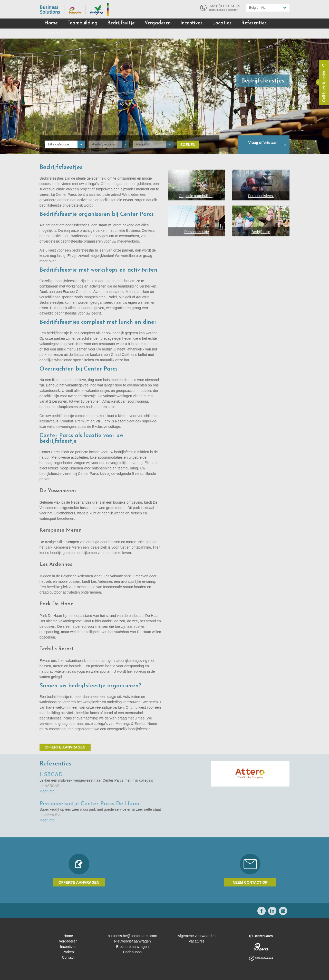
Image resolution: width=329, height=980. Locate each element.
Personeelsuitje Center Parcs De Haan (89, 804)
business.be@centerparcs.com (132, 936)
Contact (54, 33)
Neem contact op (250, 882)
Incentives (191, 23)
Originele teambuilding (196, 196)
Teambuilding (83, 23)
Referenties (254, 23)
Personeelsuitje (197, 232)
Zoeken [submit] (188, 145)
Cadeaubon (132, 952)
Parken (68, 952)
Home (51, 23)
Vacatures (197, 941)
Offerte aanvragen (65, 747)
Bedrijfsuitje (121, 23)
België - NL (257, 8)
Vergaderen (158, 23)
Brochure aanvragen (132, 947)
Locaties (222, 23)
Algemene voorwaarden (197, 936)
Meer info (47, 791)
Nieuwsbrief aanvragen (132, 941)
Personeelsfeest (261, 196)
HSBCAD (51, 775)
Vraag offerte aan (263, 143)
